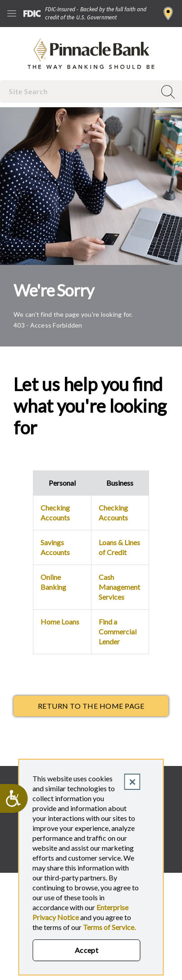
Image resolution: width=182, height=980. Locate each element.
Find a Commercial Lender (118, 631)
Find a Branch (168, 14)
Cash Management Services (119, 587)
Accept (87, 950)
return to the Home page (91, 706)
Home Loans (60, 622)
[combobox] (79, 91)
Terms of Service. (109, 927)
